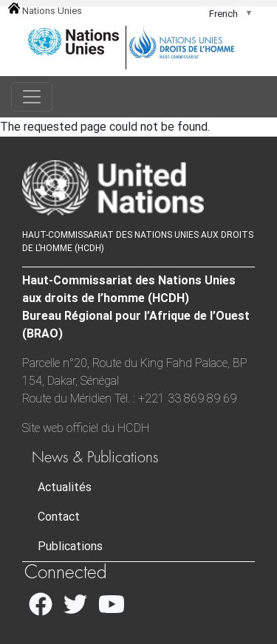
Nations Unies (45, 11)
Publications (70, 546)
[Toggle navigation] (32, 97)
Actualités (65, 487)
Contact (59, 517)
